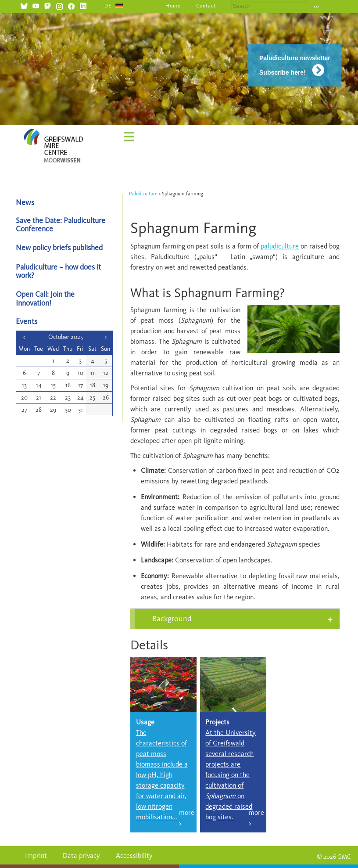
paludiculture (280, 246)
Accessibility (134, 855)
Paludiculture (143, 194)
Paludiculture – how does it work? (58, 271)
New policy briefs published (59, 247)
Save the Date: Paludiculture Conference (61, 224)
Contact (206, 6)
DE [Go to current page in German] (108, 6)
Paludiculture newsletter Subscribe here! (295, 65)
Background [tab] (172, 619)
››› (316, 6)
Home (173, 6)
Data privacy (81, 855)
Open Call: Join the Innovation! (45, 298)
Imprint (36, 855)
